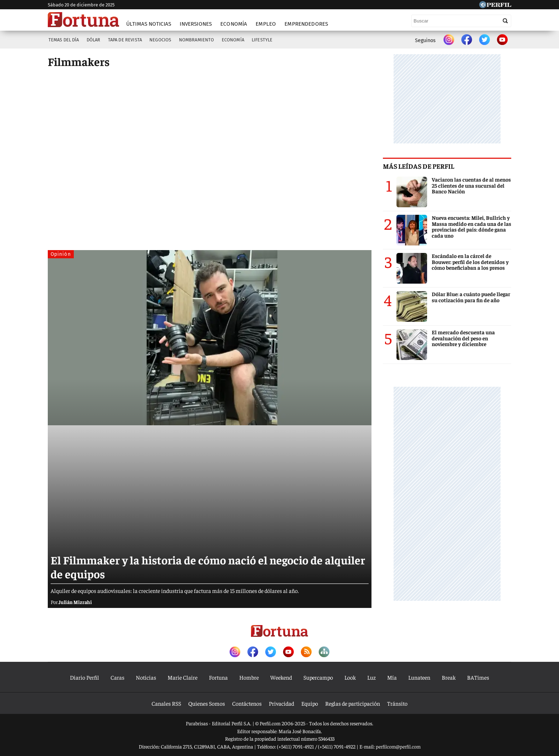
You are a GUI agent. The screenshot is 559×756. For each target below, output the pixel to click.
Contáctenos (247, 703)
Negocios (160, 40)
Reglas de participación (353, 703)
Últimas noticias (149, 24)
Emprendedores (306, 24)
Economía (234, 24)
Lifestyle (262, 40)
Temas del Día (64, 40)
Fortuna (218, 677)
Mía (392, 677)
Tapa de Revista (125, 40)
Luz (371, 677)
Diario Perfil (84, 677)
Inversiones (196, 24)
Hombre (249, 677)
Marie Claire (183, 677)
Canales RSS (166, 703)
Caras (117, 677)
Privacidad (281, 703)
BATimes (478, 677)
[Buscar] (461, 21)
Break (449, 677)
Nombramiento (197, 40)
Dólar (94, 40)
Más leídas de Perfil (419, 166)
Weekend (281, 677)
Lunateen (419, 677)
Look (350, 677)
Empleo (266, 24)
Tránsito (397, 703)
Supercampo (318, 677)
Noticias (146, 677)
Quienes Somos (207, 703)
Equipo (310, 703)
